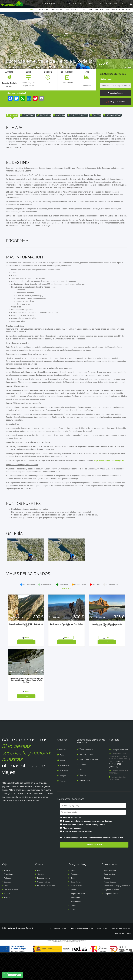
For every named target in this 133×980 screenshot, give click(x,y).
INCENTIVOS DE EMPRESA (118, 10)
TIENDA (108, 4)
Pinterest (63, 808)
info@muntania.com (121, 777)
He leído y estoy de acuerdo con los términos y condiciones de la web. (93, 865)
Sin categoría (76, 929)
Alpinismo (8, 905)
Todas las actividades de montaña (78, 859)
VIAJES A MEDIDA (96, 10)
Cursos (73, 898)
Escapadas (75, 901)
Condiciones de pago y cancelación (117, 913)
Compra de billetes (111, 921)
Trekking (7, 898)
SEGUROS (99, 4)
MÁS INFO (59, 115)
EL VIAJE (12, 115)
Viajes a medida (110, 898)
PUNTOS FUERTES (77, 115)
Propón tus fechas (115, 93)
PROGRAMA (44, 115)
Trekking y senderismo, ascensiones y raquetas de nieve (87, 848)
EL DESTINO (27, 115)
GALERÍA (95, 115)
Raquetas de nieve (11, 917)
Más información (106, 79)
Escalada (5, 83)
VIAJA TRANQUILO (49, 4)
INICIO (61, 4)
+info (26, 669)
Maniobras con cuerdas (46, 913)
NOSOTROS (78, 4)
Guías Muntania (77, 913)
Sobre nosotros (109, 901)
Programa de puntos (111, 917)
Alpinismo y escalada (72, 855)
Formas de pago (110, 909)
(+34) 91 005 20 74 (116, 789)
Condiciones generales (82, 956)
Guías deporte (76, 909)
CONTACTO (118, 4)
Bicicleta (83, 802)
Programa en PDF (115, 102)
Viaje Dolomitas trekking (89, 787)
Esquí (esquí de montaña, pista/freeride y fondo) (84, 852)
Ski (81, 797)
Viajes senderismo (87, 776)
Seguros (107, 905)
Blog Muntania (65, 793)
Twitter (63, 782)
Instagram (64, 803)
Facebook (63, 777)
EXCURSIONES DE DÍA (75, 10)
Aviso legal (102, 956)
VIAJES (42, 10)
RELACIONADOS (112, 115)
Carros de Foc (85, 808)
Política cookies (123, 961)
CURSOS (55, 10)
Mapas (73, 917)
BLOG (68, 4)
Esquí (6, 913)
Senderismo (75, 925)
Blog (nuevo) (65, 798)
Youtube (63, 787)
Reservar (14, 975)
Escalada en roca (44, 905)
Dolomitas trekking (87, 782)
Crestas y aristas (44, 909)
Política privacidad (121, 956)
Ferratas (7, 921)
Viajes (73, 937)
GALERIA (89, 4)
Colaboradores (58, 956)
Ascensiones (9, 901)
